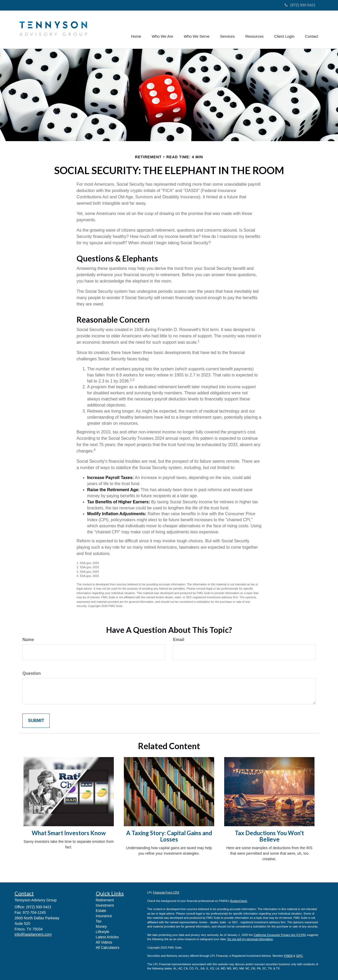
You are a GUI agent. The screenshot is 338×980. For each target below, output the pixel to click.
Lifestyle (103, 932)
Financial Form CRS (166, 892)
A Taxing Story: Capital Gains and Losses (169, 836)
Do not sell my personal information (250, 939)
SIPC (299, 956)
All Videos (104, 942)
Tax (99, 921)
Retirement (105, 900)
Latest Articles (107, 937)
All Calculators (108, 948)
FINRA (288, 956)
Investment (105, 905)
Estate (101, 911)
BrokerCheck (239, 901)
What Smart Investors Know (69, 833)
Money (101, 926)
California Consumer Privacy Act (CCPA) (280, 935)
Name (28, 640)
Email (179, 640)
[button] (163, 30)
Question (32, 673)
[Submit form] (36, 721)
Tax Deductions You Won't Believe (269, 836)
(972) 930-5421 (300, 5)
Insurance (104, 916)
